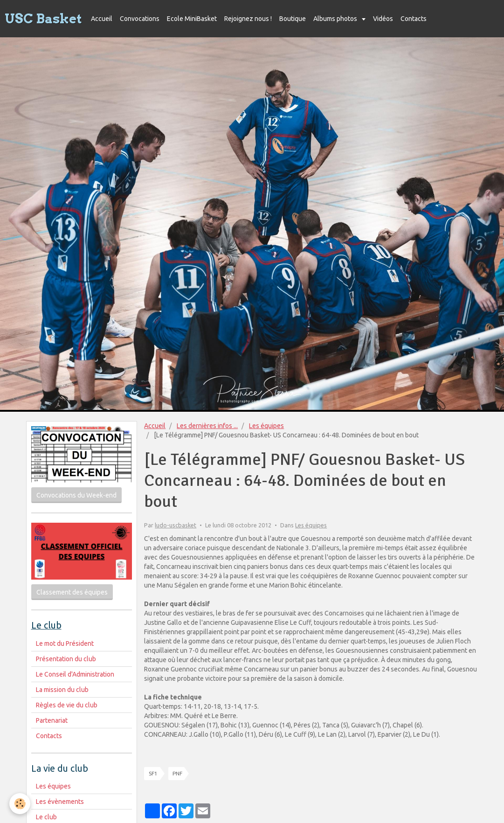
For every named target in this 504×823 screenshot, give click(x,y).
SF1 (153, 773)
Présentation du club (66, 659)
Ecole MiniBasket (192, 19)
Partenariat (52, 720)
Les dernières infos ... (207, 426)
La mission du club (62, 690)
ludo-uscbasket (176, 525)
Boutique (293, 19)
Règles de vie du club (67, 705)
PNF (177, 773)
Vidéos (383, 19)
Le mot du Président (65, 643)
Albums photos (336, 19)
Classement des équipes (72, 592)
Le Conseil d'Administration (75, 674)
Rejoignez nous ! (248, 19)
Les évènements (60, 802)
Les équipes (266, 426)
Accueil (102, 19)
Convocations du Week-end (76, 495)
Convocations (140, 19)
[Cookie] (20, 804)
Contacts (414, 19)
